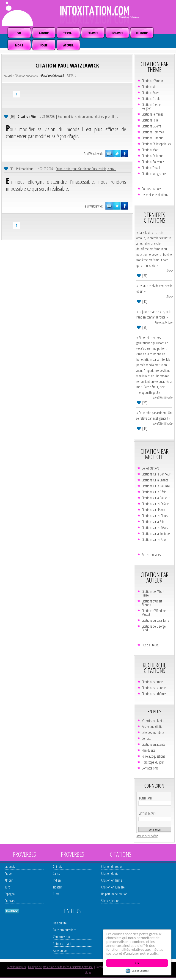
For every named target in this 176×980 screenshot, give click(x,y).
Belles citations (150, 468)
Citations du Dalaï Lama (156, 620)
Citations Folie (150, 120)
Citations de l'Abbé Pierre (153, 593)
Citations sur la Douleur (155, 498)
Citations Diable (151, 99)
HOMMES (117, 33)
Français (10, 901)
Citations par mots (152, 682)
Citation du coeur (111, 867)
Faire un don (61, 950)
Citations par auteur (26, 76)
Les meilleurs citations (155, 195)
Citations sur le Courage (156, 486)
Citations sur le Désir (154, 492)
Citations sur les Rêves (155, 528)
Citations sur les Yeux (154, 540)
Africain (9, 880)
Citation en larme (112, 880)
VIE (19, 33)
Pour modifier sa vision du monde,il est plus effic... (88, 116)
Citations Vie (149, 87)
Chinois (57, 867)
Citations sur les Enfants (155, 504)
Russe (56, 894)
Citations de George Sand (154, 628)
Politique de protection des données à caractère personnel (61, 967)
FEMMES (93, 33)
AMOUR (44, 33)
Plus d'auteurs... (151, 645)
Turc (7, 887)
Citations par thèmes (154, 694)
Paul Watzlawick (93, 154)
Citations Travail (151, 168)
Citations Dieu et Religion (152, 106)
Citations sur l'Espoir (153, 510)
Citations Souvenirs (153, 162)
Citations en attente (154, 744)
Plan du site (148, 750)
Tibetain (58, 887)
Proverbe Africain (164, 322)
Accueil (8, 76)
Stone (169, 271)
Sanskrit (58, 873)
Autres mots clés (151, 555)
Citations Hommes (153, 132)
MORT (19, 45)
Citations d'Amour (152, 81)
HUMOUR (142, 33)
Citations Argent (151, 93)
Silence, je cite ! (111, 901)
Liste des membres (153, 732)
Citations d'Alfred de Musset (154, 613)
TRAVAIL (68, 33)
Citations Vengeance (154, 174)
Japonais (10, 867)
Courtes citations (151, 189)
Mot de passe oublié (147, 836)
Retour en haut (62, 944)
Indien (57, 880)
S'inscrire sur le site (153, 721)
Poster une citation (153, 726)
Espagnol (10, 894)
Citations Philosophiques (156, 144)
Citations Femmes (152, 114)
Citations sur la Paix (153, 522)
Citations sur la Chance (155, 480)
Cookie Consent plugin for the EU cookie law (137, 971)
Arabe (8, 873)
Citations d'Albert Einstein (152, 603)
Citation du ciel (110, 873)
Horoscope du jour (153, 762)
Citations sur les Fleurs (155, 516)
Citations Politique (153, 156)
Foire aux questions (153, 756)
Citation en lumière (113, 887)
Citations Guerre (151, 126)
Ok (137, 963)
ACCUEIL (68, 45)
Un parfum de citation (114, 894)
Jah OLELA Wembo (163, 398)
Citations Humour (152, 138)
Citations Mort (150, 150)
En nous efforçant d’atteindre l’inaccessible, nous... (86, 169)
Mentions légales (16, 967)
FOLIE (44, 45)
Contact (146, 738)
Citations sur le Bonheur (156, 474)
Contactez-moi (150, 768)
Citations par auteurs (154, 688)
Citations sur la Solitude (156, 534)
